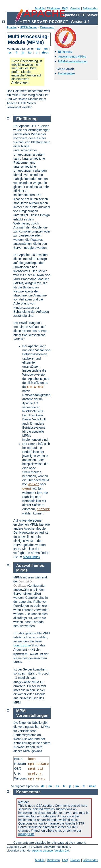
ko (30, 52)
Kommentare (66, 73)
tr (37, 52)
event (27, 489)
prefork (43, 509)
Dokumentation (50, 27)
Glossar (75, 8)
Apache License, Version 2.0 (50, 851)
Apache (12, 27)
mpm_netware (38, 764)
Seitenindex (90, 8)
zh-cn (45, 52)
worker (33, 484)
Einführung (65, 52)
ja (23, 52)
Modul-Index (32, 557)
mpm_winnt (35, 387)
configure (22, 646)
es (10, 52)
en (46, 49)
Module (40, 8)
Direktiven (54, 8)
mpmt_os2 (36, 769)
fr (17, 52)
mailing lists (26, 834)
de (39, 49)
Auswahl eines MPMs (72, 57)
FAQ (65, 8)
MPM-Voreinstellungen (73, 61)
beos (32, 759)
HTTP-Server (28, 27)
